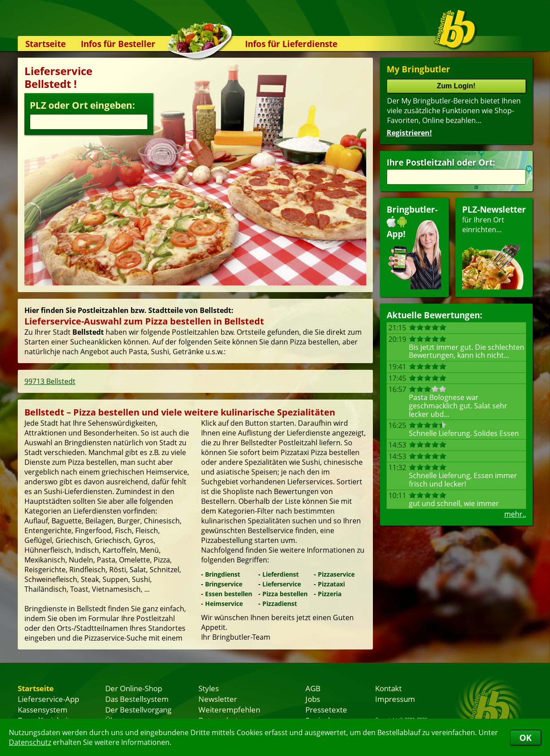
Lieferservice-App (48, 699)
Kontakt (388, 688)
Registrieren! (409, 133)
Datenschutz (30, 742)
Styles (209, 688)
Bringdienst (223, 574)
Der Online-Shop (134, 688)
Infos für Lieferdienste (291, 44)
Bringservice (224, 584)
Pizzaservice (336, 574)
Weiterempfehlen (229, 709)
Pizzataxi (331, 584)
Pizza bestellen (285, 594)
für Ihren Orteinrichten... (494, 247)
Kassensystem (43, 709)
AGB (313, 688)
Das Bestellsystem (137, 699)
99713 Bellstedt (50, 381)
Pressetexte (326, 709)
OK (526, 738)
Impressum (395, 699)
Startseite (46, 44)
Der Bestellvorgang (138, 709)
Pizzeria (330, 594)
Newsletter (218, 699)
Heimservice (224, 604)
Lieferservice (282, 584)
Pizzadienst (280, 604)
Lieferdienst (281, 574)
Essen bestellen (229, 594)
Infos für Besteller (118, 44)
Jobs (313, 699)
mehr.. (515, 514)
